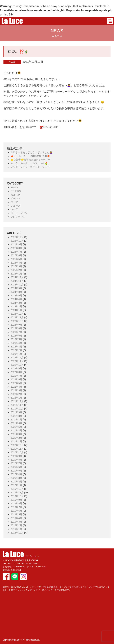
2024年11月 (17, 281)
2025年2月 (16, 270)
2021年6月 (16, 423)
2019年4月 (16, 518)
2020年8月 (16, 460)
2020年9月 (16, 456)
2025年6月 (16, 255)
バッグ (14, 209)
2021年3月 (16, 434)
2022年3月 (16, 390)
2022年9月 (16, 368)
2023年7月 (16, 332)
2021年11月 (17, 405)
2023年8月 (16, 328)
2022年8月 (16, 372)
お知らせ (15, 195)
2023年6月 (16, 336)
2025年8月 (16, 248)
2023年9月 (16, 325)
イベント (15, 198)
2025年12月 (17, 237)
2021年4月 (16, 430)
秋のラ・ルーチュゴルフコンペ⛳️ (29, 163)
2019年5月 (16, 514)
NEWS (14, 187)
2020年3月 (16, 478)
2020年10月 (17, 452)
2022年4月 (16, 387)
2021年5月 (16, 427)
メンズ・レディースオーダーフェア (30, 167)
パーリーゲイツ (19, 213)
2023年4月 (16, 343)
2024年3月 (16, 303)
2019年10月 (17, 496)
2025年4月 (16, 263)
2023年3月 (16, 347)
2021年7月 (16, 420)
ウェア (14, 202)
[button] (110, 21)
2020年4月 (16, 474)
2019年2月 (16, 525)
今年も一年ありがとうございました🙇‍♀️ (31, 152)
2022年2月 (16, 394)
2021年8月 (16, 416)
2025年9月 (16, 244)
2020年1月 (16, 485)
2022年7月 (16, 376)
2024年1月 (16, 310)
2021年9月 (16, 412)
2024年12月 (17, 277)
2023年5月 (16, 339)
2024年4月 (16, 299)
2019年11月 (17, 493)
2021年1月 (16, 441)
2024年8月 (16, 292)
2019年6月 (16, 511)
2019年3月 (16, 522)
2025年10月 (17, 241)
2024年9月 (16, 288)
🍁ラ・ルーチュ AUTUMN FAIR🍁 (30, 156)
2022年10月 (17, 365)
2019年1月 (16, 529)
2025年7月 (16, 252)
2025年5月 (16, 259)
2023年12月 (17, 314)
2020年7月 (16, 463)
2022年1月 (16, 398)
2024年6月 (16, 296)
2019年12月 (17, 489)
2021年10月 (17, 409)
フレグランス (18, 217)
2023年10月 (17, 321)
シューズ (15, 206)
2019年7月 (16, 507)
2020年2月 (16, 482)
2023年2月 (16, 350)
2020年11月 (17, 449)
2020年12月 (17, 445)
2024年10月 (17, 285)
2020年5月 (16, 471)
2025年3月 (16, 266)
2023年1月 (16, 354)
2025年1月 (16, 274)
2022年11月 (17, 361)
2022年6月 (16, 379)
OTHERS (16, 191)
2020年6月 (16, 467)
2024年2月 (16, 306)
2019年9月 (16, 500)
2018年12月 (17, 533)
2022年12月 (17, 358)
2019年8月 (16, 503)
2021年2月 (16, 438)
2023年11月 (17, 317)
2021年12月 (17, 401)
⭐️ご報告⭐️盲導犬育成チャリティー (30, 160)
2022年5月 (16, 383)
